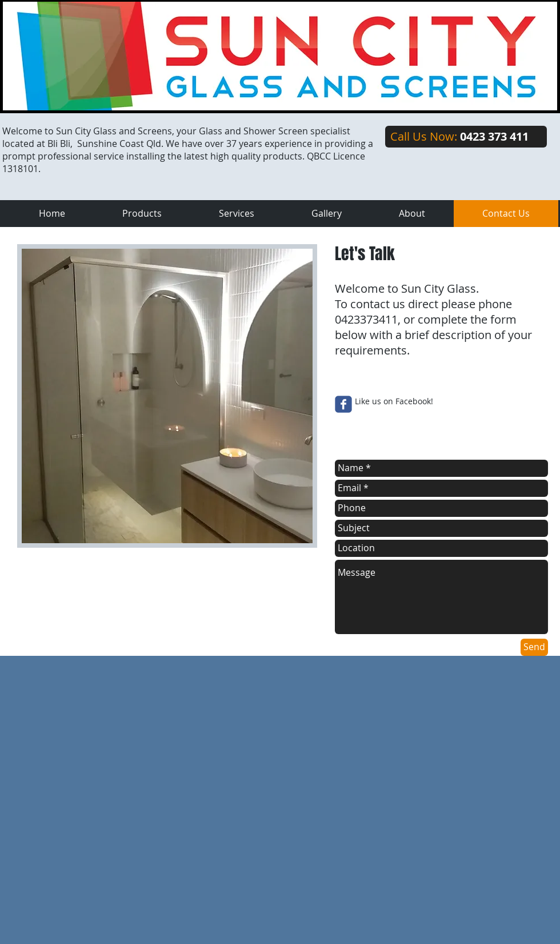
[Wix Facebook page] (343, 404)
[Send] (534, 647)
